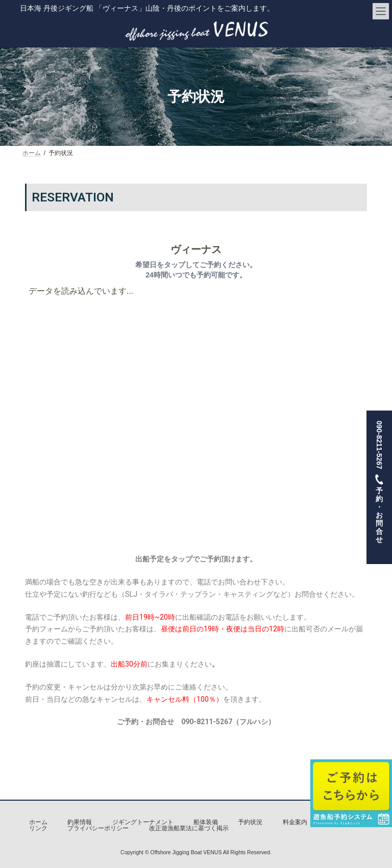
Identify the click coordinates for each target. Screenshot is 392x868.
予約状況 (250, 822)
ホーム (38, 822)
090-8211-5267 (379, 487)
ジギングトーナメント (143, 822)
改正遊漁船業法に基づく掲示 (189, 828)
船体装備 (206, 822)
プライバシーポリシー (98, 828)
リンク (38, 828)
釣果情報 (80, 822)
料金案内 (295, 822)
